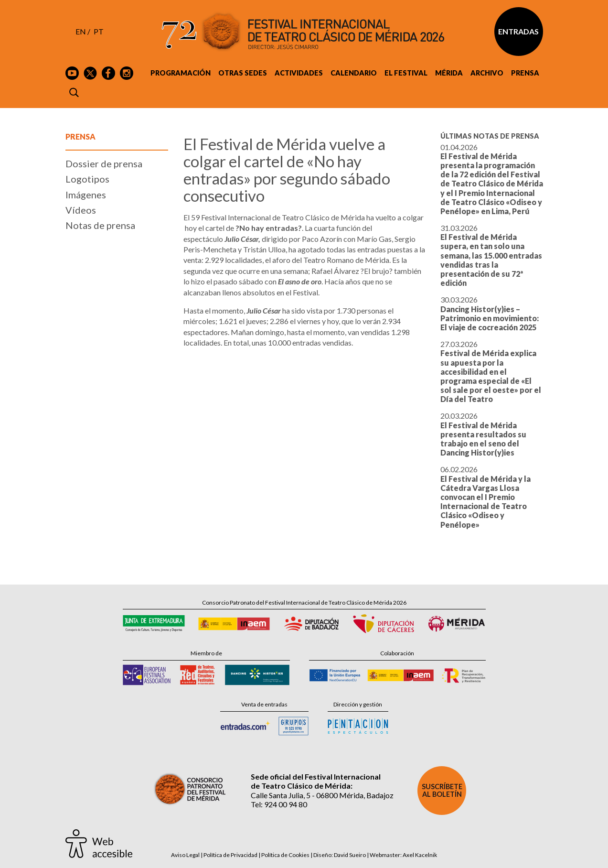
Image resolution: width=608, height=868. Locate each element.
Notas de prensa (100, 225)
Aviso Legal (185, 855)
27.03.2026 (491, 371)
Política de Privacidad (230, 855)
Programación (181, 73)
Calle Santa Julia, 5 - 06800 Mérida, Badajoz (322, 795)
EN (81, 31)
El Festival (406, 73)
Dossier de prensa (104, 163)
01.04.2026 (492, 179)
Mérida (449, 73)
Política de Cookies (285, 855)
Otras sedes (243, 73)
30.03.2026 (490, 313)
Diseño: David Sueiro (340, 855)
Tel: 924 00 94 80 (279, 804)
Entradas (518, 31)
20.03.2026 (483, 434)
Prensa (525, 73)
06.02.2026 (485, 497)
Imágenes (86, 195)
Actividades (299, 73)
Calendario (354, 73)
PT (99, 31)
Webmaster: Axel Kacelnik (403, 855)
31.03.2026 (491, 255)
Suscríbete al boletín (442, 790)
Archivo (487, 73)
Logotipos (87, 179)
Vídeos (81, 210)
